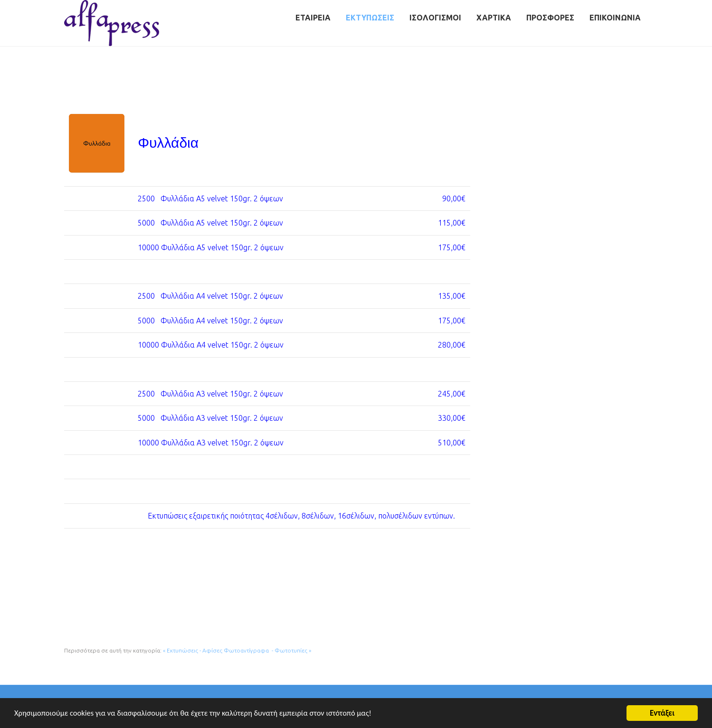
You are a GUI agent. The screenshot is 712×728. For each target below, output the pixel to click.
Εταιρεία (313, 18)
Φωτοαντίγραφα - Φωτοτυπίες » (267, 650)
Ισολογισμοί (435, 18)
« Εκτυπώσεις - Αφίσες (193, 650)
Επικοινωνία (615, 18)
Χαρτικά (494, 18)
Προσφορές (550, 18)
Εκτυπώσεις (370, 18)
